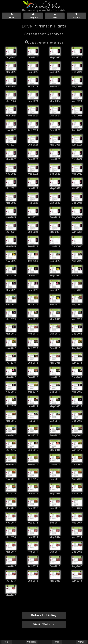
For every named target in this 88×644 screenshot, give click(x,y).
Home (7, 642)
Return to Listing (44, 615)
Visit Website (44, 624)
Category (32, 642)
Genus (81, 642)
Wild (57, 642)
